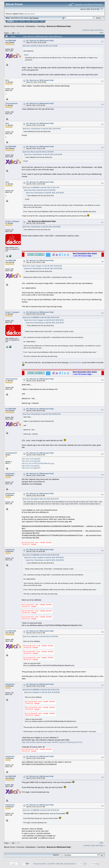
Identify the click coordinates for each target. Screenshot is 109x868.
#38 (102, 757)
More (42, 21)
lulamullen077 (11, 453)
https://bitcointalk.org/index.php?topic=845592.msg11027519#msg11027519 (52, 742)
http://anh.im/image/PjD (31, 461)
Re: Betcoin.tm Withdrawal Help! (40, 41)
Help (17, 21)
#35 (102, 551)
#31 (102, 410)
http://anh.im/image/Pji (31, 466)
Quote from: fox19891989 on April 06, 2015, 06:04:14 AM (41, 317)
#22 (102, 81)
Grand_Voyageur (12, 221)
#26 (102, 183)
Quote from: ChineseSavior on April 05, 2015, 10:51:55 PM (42, 129)
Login (29, 21)
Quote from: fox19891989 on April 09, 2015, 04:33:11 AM (41, 690)
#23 (102, 104)
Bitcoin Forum (10, 26)
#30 (102, 380)
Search (23, 21)
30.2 (31, 18)
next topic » (99, 30)
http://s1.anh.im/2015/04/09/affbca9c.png (38, 463)
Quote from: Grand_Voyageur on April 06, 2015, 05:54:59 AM (42, 266)
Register (35, 21)
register (32, 14)
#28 (102, 262)
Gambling (41, 26)
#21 (102, 42)
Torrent (36, 18)
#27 (102, 222)
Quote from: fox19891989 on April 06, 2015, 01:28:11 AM (41, 188)
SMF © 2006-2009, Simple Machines (63, 864)
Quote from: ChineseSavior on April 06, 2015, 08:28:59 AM (42, 414)
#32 (102, 454)
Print (101, 33)
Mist (7, 80)
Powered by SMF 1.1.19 (42, 864)
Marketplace (31, 26)
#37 (102, 685)
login (26, 14)
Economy (21, 26)
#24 (102, 124)
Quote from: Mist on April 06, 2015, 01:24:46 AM (38, 152)
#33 (102, 475)
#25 (102, 148)
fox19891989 (11, 41)
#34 (102, 495)
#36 (102, 632)
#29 (102, 313)
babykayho (10, 474)
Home (10, 21)
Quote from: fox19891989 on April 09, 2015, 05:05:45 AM (41, 810)
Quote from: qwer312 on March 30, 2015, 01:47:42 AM (40, 46)
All (18, 33)
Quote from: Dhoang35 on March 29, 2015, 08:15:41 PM (41, 499)
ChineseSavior (12, 103)
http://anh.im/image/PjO (31, 459)
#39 (102, 777)
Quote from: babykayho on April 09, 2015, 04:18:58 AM (40, 636)
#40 (102, 806)
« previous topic (88, 30)
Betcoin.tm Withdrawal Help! (59, 26)
